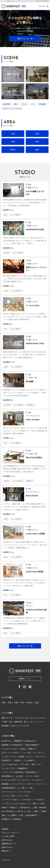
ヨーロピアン (37, 780)
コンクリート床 (31, 776)
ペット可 (5, 804)
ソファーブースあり (10, 800)
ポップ (29, 757)
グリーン (40, 784)
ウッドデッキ (23, 780)
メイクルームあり (19, 804)
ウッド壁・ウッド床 (25, 788)
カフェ (25, 104)
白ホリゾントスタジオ (12, 108)
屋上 (16, 104)
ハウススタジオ (21, 718)
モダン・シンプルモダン (11, 753)
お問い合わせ (7, 840)
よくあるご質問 (8, 836)
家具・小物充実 (40, 808)
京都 (37, 134)
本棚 (44, 811)
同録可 (4, 808)
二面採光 (17, 760)
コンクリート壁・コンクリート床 (14, 796)
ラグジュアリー (18, 784)
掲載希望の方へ (9, 844)
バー (33, 104)
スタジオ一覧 (43, 6)
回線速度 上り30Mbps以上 (12, 745)
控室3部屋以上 (32, 772)
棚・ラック (36, 764)
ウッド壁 (27, 753)
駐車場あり (18, 819)
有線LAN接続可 (32, 745)
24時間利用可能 (8, 788)
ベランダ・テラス (8, 768)
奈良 (37, 142)
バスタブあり (26, 800)
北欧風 (21, 757)
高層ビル (32, 749)
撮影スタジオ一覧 (25, 39)
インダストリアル (9, 757)
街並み (23, 749)
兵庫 (13, 142)
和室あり (13, 808)
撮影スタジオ (7, 718)
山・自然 (19, 776)
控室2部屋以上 (7, 776)
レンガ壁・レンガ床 (36, 804)
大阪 (13, 134)
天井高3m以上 (25, 808)
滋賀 (37, 150)
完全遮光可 (6, 760)
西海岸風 (5, 784)
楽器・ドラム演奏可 (9, 815)
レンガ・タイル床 (8, 780)
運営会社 (6, 851)
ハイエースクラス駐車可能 (12, 772)
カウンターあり (25, 792)
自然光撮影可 (31, 815)
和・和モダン (6, 741)
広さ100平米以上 (8, 811)
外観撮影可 (22, 768)
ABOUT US (7, 847)
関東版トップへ (25, 679)
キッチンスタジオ (37, 718)
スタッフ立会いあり (10, 764)
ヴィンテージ (38, 753)
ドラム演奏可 (29, 760)
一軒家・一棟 (6, 722)
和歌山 (13, 150)
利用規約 (5, 829)
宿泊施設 (42, 104)
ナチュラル (39, 757)
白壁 (21, 815)
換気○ (37, 811)
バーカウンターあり (10, 749)
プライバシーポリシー (10, 833)
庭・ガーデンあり (25, 811)
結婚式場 (7, 104)
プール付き (38, 800)
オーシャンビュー (9, 792)
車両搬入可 (6, 819)
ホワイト (30, 784)
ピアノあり (25, 764)
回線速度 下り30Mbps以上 (25, 741)
